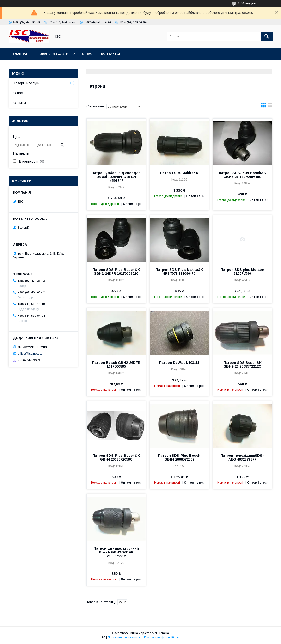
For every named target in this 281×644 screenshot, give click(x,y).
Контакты (110, 54)
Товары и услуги (53, 54)
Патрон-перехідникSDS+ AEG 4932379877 (242, 457)
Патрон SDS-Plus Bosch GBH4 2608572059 (179, 457)
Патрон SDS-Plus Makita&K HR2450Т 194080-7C (179, 272)
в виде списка (270, 106)
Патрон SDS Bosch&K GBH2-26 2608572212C (242, 365)
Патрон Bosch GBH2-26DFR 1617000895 (116, 365)
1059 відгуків (247, 3)
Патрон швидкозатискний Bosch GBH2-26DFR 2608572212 (116, 552)
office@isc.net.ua (30, 354)
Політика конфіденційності (162, 638)
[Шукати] (267, 36)
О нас (87, 54)
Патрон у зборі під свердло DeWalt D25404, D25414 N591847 (116, 177)
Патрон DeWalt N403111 (179, 363)
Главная (21, 54)
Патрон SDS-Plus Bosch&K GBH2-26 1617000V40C (242, 175)
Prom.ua (163, 633)
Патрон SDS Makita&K (179, 173)
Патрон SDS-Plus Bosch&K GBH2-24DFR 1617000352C (116, 272)
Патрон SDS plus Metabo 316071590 (242, 272)
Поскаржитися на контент (125, 638)
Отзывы (20, 103)
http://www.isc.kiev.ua (32, 347)
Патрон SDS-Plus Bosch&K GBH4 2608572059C (116, 457)
